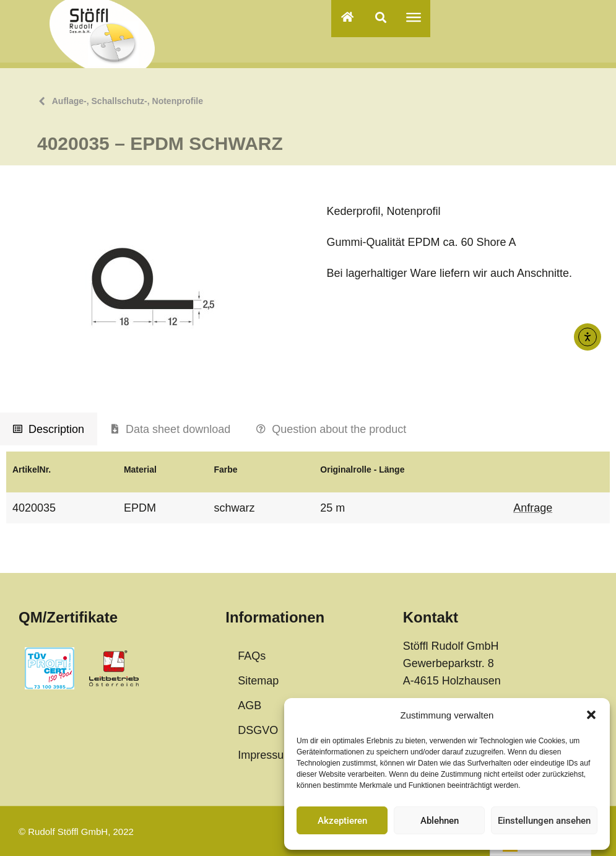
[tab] (49, 429)
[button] (591, 715)
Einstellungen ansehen (544, 821)
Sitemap (258, 681)
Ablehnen (440, 821)
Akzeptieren (342, 821)
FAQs (252, 656)
